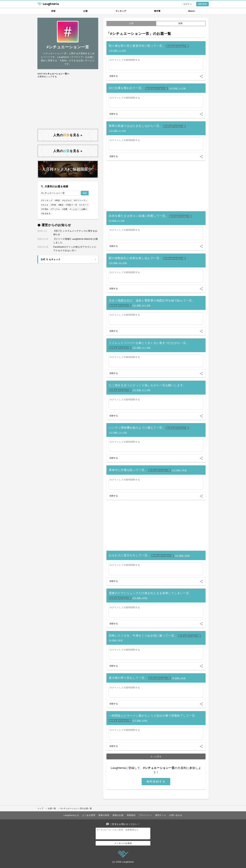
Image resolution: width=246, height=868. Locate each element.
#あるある (46, 213)
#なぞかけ (67, 200)
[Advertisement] (68, 103)
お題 (85, 11)
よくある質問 (89, 815)
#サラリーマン (81, 200)
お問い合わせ (176, 815)
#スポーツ (84, 205)
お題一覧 (52, 808)
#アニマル (56, 209)
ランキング (121, 11)
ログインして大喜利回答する (125, 60)
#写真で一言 (71, 205)
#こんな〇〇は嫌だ (79, 209)
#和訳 (57, 200)
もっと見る (156, 756)
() (117, 51)
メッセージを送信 (123, 845)
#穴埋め (45, 209)
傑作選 (157, 11)
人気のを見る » (68, 135)
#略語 (61, 205)
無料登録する (156, 782)
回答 (53, 11)
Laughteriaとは (71, 815)
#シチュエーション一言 (177, 46)
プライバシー (145, 815)
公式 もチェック (51, 259)
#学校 (54, 205)
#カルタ (45, 205)
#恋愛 (65, 209)
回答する (114, 76)
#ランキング (47, 200)
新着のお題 (118, 815)
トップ (40, 808)
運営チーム (161, 815)
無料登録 (202, 4)
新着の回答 (104, 815)
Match (192, 11)
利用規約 (131, 815)
